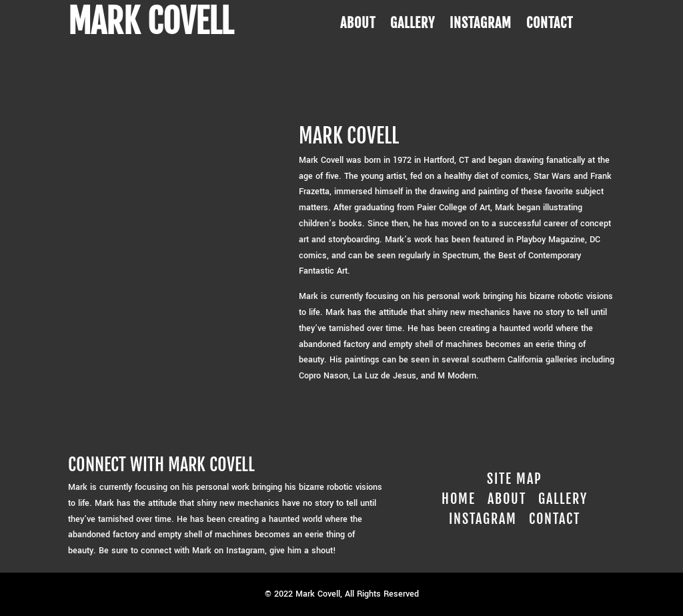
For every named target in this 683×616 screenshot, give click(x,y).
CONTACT (550, 25)
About (507, 499)
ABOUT (358, 25)
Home (459, 499)
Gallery (563, 499)
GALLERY (413, 25)
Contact (555, 519)
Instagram (483, 519)
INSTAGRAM (481, 25)
